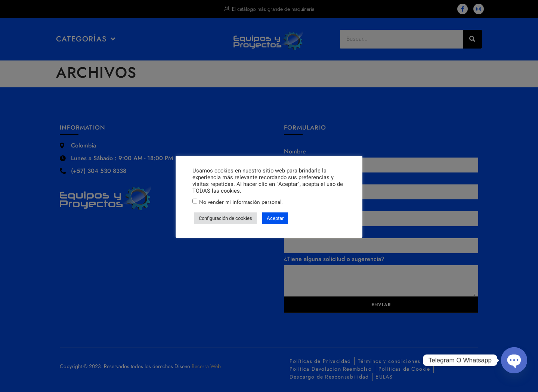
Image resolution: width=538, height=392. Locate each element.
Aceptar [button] (275, 218)
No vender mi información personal (240, 202)
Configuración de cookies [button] (225, 218)
